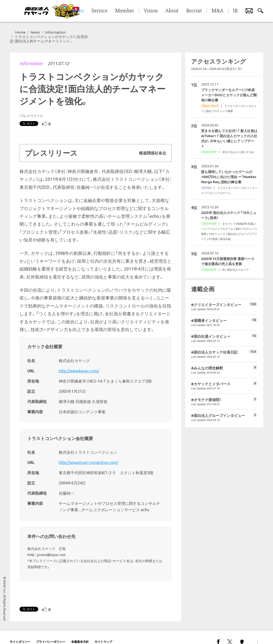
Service (99, 11)
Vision (151, 11)
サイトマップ (103, 633)
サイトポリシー (20, 633)
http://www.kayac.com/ (79, 362)
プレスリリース (32, 107)
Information (31, 55)
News (35, 32)
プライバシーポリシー (51, 633)
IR (235, 11)
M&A (217, 11)
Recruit (194, 11)
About (172, 11)
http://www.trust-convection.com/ (88, 454)
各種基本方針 (80, 633)
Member (125, 11)
